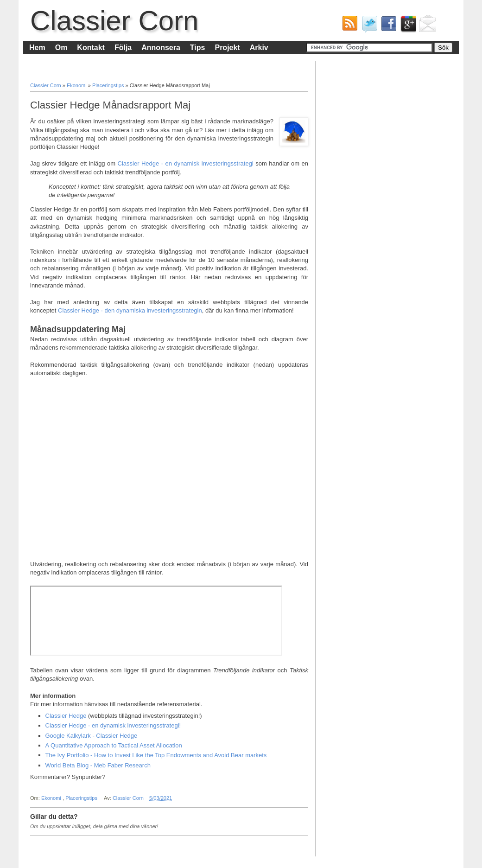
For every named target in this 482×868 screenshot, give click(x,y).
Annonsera (161, 48)
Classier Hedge (66, 716)
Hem (37, 48)
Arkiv (259, 48)
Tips (198, 48)
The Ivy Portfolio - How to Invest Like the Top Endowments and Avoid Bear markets (156, 755)
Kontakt (91, 48)
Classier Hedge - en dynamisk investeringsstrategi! (113, 725)
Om (61, 48)
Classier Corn (114, 21)
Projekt (227, 48)
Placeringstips (109, 85)
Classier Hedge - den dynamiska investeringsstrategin (130, 310)
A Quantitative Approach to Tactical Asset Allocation (114, 745)
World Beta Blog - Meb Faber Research (98, 765)
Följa (123, 48)
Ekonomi (77, 85)
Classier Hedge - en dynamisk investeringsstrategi (186, 163)
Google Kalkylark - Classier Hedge (92, 736)
